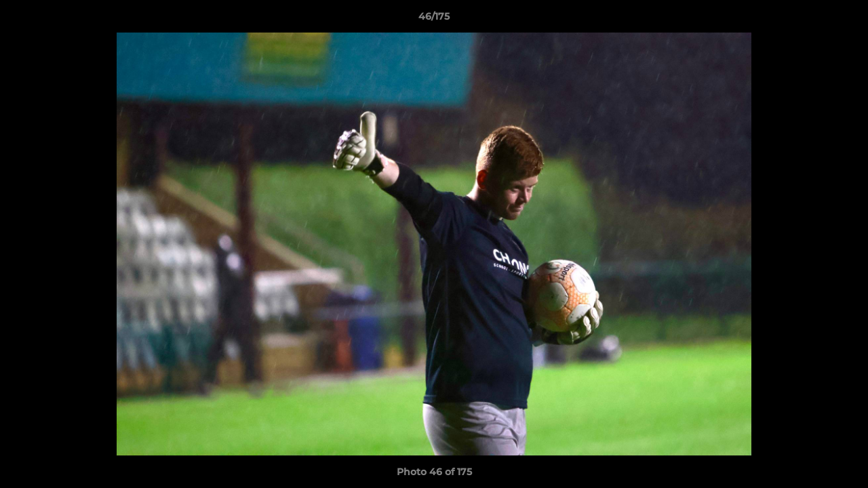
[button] (844, 20)
